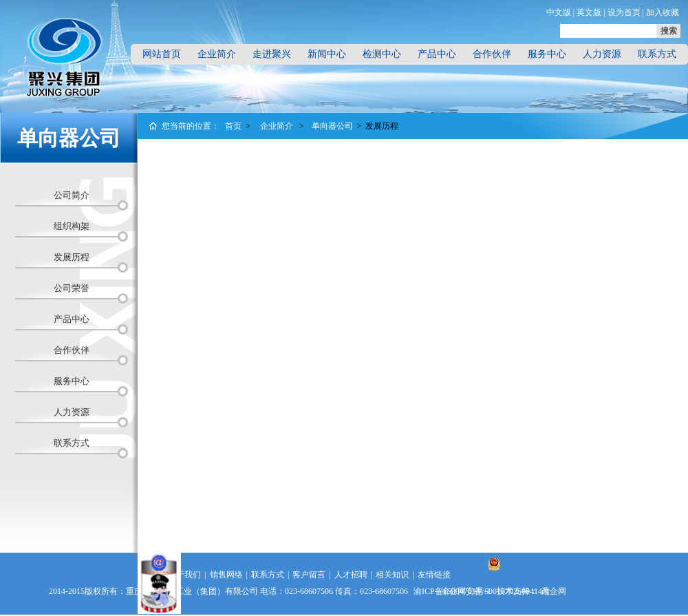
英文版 (589, 12)
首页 (233, 126)
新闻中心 (327, 54)
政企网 (554, 591)
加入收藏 (663, 12)
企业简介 (217, 54)
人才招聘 (351, 575)
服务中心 (547, 54)
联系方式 (657, 54)
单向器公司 (332, 126)
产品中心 (437, 54)
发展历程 (72, 257)
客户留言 (309, 575)
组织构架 (72, 226)
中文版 (559, 12)
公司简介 (72, 195)
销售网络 (226, 575)
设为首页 (624, 12)
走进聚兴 (272, 54)
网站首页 (162, 54)
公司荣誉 (72, 288)
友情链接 (434, 575)
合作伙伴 (492, 54)
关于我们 (184, 575)
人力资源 (602, 54)
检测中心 (382, 54)
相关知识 (392, 575)
